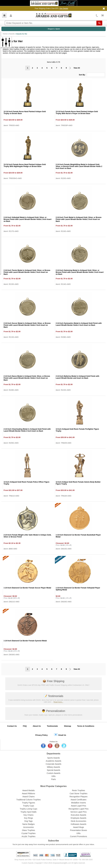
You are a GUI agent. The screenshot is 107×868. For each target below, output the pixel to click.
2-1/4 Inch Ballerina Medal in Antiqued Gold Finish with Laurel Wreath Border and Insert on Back (77, 377)
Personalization (53, 711)
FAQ (25, 726)
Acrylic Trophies (28, 836)
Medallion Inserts (79, 803)
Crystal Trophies (28, 833)
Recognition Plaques (78, 797)
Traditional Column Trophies (28, 800)
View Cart (102, 16)
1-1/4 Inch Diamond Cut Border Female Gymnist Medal (25, 641)
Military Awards (53, 767)
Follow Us (54, 742)
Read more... (58, 702)
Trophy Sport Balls (28, 812)
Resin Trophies (79, 790)
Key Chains (29, 815)
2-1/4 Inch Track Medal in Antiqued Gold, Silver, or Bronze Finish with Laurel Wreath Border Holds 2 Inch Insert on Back (79, 219)
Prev (70, 68)
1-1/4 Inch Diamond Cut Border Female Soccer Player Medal (27, 588)
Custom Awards (53, 773)
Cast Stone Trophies (79, 793)
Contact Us (12, 726)
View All (77, 68)
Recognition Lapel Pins (79, 809)
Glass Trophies (28, 830)
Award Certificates (79, 800)
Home (5, 34)
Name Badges (28, 824)
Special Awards (53, 770)
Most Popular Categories (53, 786)
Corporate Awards (53, 764)
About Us (37, 726)
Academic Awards (53, 761)
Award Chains (28, 797)
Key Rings (29, 818)
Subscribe (53, 841)
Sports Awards (53, 758)
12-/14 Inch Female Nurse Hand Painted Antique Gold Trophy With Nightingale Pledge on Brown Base (25, 165)
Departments (53, 754)
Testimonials (53, 696)
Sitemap (68, 726)
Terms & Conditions (86, 726)
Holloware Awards (79, 824)
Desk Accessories (78, 821)
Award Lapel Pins (79, 806)
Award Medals (28, 790)
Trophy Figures (29, 803)
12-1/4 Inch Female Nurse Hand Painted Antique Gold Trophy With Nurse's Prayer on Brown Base (77, 113)
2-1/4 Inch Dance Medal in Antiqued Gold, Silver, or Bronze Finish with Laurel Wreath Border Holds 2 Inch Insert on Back (27, 378)
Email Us (60, 735)
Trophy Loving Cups (28, 809)
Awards (12, 34)
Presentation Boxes (79, 830)
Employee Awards (79, 818)
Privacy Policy (42, 735)
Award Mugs (79, 827)
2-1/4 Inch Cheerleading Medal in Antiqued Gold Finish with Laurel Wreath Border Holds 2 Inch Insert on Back (27, 430)
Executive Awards (78, 815)
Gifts (54, 776)
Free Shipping (53, 681)
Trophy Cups (29, 806)
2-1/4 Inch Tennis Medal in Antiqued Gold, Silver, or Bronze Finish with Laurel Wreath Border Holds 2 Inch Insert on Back (27, 272)
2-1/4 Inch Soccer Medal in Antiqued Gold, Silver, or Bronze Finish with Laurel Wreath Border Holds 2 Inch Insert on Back (27, 325)
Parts (54, 779)
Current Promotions (79, 836)
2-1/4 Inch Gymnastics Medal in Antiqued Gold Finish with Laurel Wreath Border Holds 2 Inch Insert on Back (79, 324)
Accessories (28, 827)
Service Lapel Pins (79, 812)
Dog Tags (28, 821)
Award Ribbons (28, 793)
